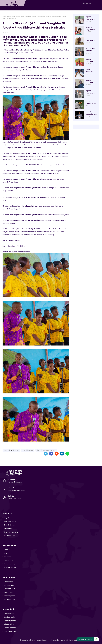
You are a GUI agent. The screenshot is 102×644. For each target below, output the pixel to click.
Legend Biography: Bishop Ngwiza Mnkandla (91, 39)
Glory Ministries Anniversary (16, 17)
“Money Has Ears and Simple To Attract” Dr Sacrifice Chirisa (90, 50)
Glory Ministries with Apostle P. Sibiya (51, 640)
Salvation (8, 553)
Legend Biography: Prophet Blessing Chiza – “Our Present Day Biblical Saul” (91, 60)
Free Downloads (10, 521)
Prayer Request (10, 536)
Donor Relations (10, 628)
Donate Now (9, 582)
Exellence (8, 557)
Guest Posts (9, 592)
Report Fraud (9, 585)
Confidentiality (10, 617)
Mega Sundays (10, 564)
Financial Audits (10, 631)
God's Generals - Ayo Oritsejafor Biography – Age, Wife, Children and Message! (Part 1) (91, 71)
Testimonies (9, 528)
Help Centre (9, 518)
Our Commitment (11, 532)
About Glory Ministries (11, 450)
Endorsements (9, 589)
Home (4, 17)
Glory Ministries (28, 450)
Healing (7, 550)
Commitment (9, 614)
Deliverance (9, 560)
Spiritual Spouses (10, 567)
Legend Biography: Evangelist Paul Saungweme (91, 92)
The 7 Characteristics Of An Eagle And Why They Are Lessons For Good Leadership (91, 102)
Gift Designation (10, 621)
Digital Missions (10, 525)
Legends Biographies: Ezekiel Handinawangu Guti (91, 29)
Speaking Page (10, 596)
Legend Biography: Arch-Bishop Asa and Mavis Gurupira (91, 18)
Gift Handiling (9, 624)
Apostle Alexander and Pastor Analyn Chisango (91, 113)
